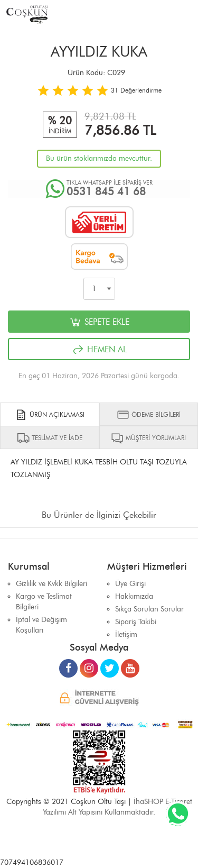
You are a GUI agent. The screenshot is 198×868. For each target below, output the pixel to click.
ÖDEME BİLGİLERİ (149, 415)
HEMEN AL (99, 350)
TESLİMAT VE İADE (50, 438)
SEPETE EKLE (99, 322)
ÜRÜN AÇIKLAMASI (50, 415)
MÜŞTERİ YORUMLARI (148, 438)
